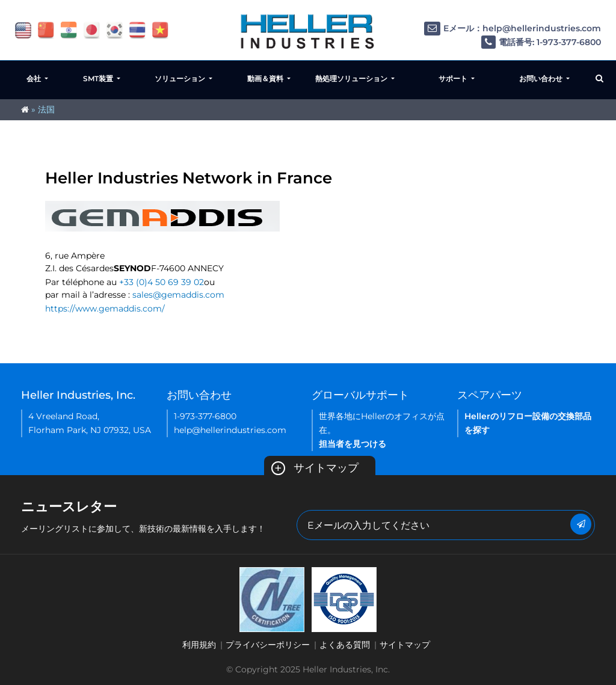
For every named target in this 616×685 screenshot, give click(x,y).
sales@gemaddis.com (178, 295)
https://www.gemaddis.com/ (105, 309)
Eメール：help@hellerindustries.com (513, 29)
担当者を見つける (353, 444)
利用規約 (199, 645)
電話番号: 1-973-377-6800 (541, 42)
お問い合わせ (542, 78)
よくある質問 (345, 645)
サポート (454, 78)
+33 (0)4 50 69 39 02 (162, 282)
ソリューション (181, 78)
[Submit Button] (581, 524)
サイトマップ (315, 468)
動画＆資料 (266, 78)
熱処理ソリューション (352, 78)
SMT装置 (99, 78)
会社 (35, 78)
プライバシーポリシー (268, 645)
